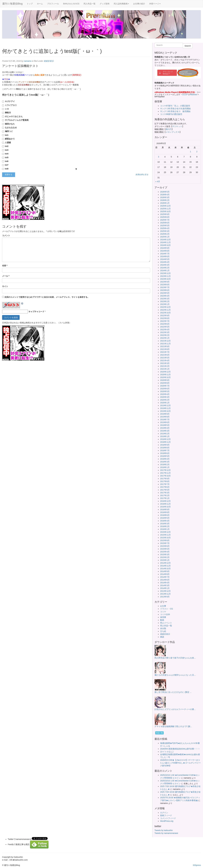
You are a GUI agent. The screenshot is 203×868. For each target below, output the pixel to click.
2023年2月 (165, 301)
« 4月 (158, 182)
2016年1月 (165, 529)
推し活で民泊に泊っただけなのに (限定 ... (173, 692)
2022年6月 (165, 324)
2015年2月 (165, 557)
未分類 (163, 628)
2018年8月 (165, 448)
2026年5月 (165, 192)
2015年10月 (165, 538)
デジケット (177, 126)
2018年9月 (165, 445)
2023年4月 (165, 296)
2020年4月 (165, 394)
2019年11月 (165, 408)
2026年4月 (165, 195)
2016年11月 (165, 504)
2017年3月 (165, 493)
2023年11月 (165, 276)
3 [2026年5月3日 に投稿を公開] (159, 157)
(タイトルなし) (167, 752)
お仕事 (163, 606)
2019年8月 (165, 417)
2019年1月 (165, 436)
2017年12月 (165, 470)
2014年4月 (165, 583)
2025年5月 (165, 226)
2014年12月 (165, 563)
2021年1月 (165, 369)
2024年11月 (165, 242)
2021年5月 (165, 358)
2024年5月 (165, 259)
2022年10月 (165, 313)
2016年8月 (165, 512)
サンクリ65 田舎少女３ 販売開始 (175, 111)
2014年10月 (165, 569)
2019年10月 (165, 411)
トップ (30, 4)
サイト (5, 286)
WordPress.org (167, 821)
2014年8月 (165, 574)
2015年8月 (165, 540)
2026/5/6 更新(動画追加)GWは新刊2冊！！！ (180, 749)
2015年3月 (165, 554)
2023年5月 (165, 293)
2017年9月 (165, 479)
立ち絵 (163, 631)
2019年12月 (165, 405)
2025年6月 (165, 223)
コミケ (163, 612)
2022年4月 (165, 330)
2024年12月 (165, 240)
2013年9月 (165, 597)
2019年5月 (165, 425)
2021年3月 (165, 363)
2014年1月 (165, 588)
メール (6, 276)
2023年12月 (165, 273)
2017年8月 (165, 481)
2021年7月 (165, 352)
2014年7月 (165, 577)
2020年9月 (165, 380)
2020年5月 (165, 391)
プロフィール (53, 4)
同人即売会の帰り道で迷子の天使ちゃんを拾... (175, 658)
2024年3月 (165, 265)
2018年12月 (165, 439)
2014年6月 (165, 580)
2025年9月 (165, 214)
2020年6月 (165, 389)
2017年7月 (165, 484)
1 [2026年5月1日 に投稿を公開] (190, 152)
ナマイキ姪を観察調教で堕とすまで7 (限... (173, 726)
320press (197, 865)
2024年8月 (165, 251)
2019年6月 (165, 422)
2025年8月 (165, 217)
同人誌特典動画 (121, 4)
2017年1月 (165, 498)
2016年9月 (165, 509)
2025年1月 (165, 237)
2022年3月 (165, 332)
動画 (162, 620)
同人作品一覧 (90, 4)
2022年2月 (165, 335)
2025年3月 (165, 231)
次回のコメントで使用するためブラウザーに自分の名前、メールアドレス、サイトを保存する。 (47, 297)
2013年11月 (165, 594)
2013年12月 (165, 591)
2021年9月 (165, 346)
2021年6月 (165, 355)
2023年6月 (165, 290)
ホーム (40, 4)
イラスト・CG (167, 609)
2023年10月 (165, 279)
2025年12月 (165, 206)
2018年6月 (165, 453)
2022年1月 (165, 338)
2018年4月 (165, 459)
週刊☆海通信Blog (12, 4)
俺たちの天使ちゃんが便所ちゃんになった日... (175, 675)
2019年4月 (165, 428)
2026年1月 (165, 203)
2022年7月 (165, 321)
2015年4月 (165, 552)
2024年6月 (165, 256)
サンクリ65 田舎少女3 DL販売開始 (175, 109)
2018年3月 (165, 462)
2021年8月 (165, 349)
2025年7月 (165, 220)
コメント (6, 235)
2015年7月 (165, 543)
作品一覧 (159, 733)
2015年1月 (165, 560)
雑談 (162, 637)
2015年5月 (165, 549)
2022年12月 (165, 307)
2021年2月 (165, 366)
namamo (28, 61)
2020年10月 (165, 377)
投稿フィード (166, 815)
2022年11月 (165, 310)
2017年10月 (165, 476)
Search (188, 46)
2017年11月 (165, 473)
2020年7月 (165, 386)
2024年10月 (165, 245)
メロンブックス (173, 132)
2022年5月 (165, 327)
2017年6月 (165, 487)
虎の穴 (169, 129)
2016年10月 (165, 507)
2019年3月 (165, 431)
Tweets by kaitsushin (164, 830)
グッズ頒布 (105, 4)
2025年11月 (165, 209)
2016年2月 (165, 526)
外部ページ (155, 4)
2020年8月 (165, 383)
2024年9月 (165, 248)
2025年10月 (165, 211)
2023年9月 (165, 282)
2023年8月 (165, 285)
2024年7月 (165, 254)
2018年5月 (165, 456)
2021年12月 (165, 341)
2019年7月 (165, 420)
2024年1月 (165, 270)
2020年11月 (165, 375)
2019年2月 (165, 434)
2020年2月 (165, 400)
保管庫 (163, 617)
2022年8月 (165, 318)
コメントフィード (168, 818)
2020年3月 (165, 397)
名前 (5, 266)
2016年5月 (165, 518)
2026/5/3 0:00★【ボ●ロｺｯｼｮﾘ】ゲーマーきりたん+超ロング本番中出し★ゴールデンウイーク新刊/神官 (180, 763)
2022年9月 (165, 315)
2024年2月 (165, 268)
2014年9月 (165, 571)
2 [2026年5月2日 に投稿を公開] (197, 152)
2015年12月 (165, 532)
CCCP (185, 94)
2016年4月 (165, 521)
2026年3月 (165, 197)
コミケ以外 (165, 614)
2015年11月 (165, 535)
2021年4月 (165, 360)
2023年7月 (165, 287)
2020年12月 (165, 372)
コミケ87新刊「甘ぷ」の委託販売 (175, 106)
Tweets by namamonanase (166, 833)
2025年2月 (165, 234)
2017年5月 (165, 490)
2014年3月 (165, 585)
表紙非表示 (49, 61)
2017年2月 (165, 495)
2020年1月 (165, 403)
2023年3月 (165, 299)
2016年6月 (165, 515)
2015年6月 (165, 546)
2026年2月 (165, 200)
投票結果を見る (142, 175)
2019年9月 (165, 414)
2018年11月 (165, 442)
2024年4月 (165, 262)
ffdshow (194, 94)
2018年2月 (165, 465)
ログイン (164, 813)
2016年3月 (165, 524)
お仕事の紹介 (139, 4)
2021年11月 (165, 344)
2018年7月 (165, 450)
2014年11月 (165, 566)
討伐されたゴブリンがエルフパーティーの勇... (175, 709)
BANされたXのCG (71, 4)
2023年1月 (165, 304)
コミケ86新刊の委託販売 (171, 114)
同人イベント (166, 623)
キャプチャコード (36, 312)
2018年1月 (165, 467)
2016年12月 (165, 501)
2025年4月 (165, 228)
